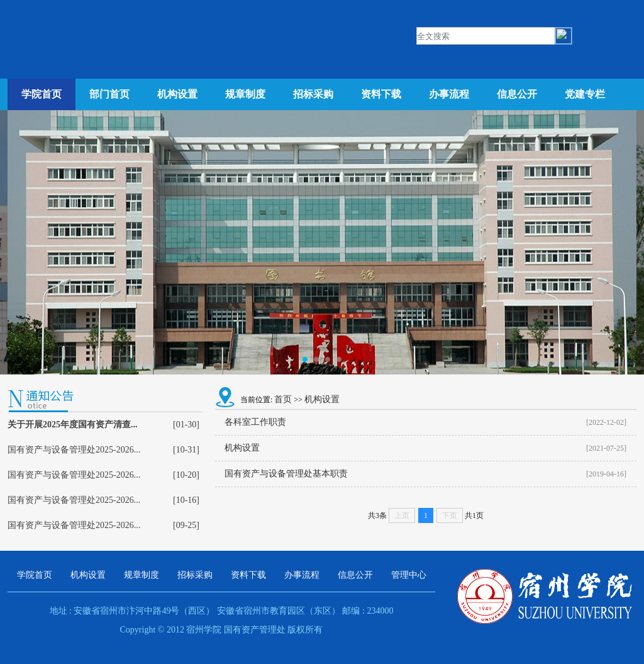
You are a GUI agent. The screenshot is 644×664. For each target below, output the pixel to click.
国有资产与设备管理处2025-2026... (74, 450)
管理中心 (409, 575)
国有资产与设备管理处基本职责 (286, 474)
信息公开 (517, 94)
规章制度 (245, 94)
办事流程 (449, 94)
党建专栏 (585, 94)
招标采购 (313, 94)
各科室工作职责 (255, 422)
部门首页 (109, 94)
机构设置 (177, 94)
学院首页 (42, 94)
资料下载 (381, 94)
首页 (283, 399)
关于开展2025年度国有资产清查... (73, 425)
